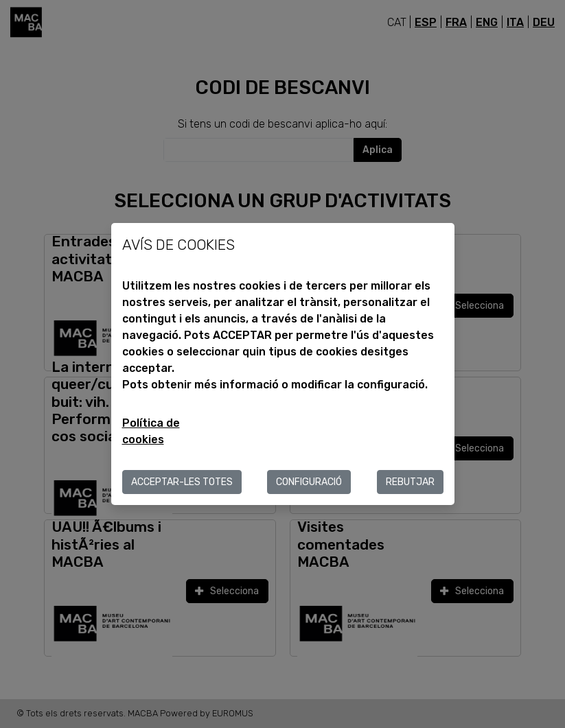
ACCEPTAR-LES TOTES (182, 482)
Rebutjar (410, 482)
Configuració (309, 482)
